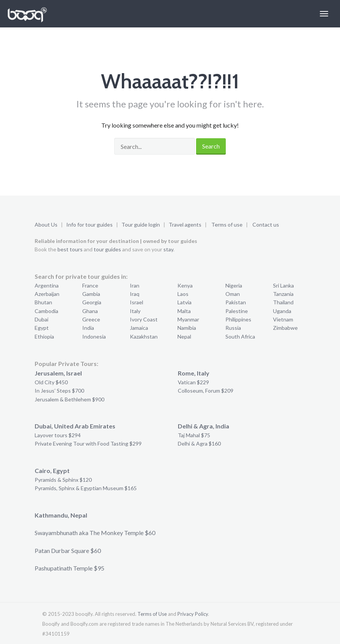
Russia (233, 328)
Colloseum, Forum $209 (206, 391)
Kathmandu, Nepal (61, 515)
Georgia (92, 302)
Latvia (184, 302)
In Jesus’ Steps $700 (59, 391)
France (90, 285)
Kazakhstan (144, 336)
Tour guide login (141, 225)
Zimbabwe (285, 328)
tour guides (107, 249)
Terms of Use (152, 614)
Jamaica (139, 328)
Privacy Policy (193, 614)
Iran (135, 285)
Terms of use (227, 225)
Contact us (266, 225)
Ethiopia (44, 336)
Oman (233, 294)
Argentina (47, 285)
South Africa (240, 336)
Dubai (42, 319)
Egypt (42, 328)
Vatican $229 (193, 382)
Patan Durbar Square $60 (68, 551)
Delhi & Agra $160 (199, 443)
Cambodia (46, 311)
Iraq (135, 294)
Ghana (90, 311)
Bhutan (43, 302)
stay (168, 249)
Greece (91, 319)
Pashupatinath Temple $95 (69, 568)
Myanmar (188, 319)
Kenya (185, 285)
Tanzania (283, 294)
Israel (136, 302)
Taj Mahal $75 (194, 435)
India (88, 328)
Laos (183, 294)
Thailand (283, 302)
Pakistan (236, 302)
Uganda (282, 311)
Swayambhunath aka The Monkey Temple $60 (95, 533)
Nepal (184, 336)
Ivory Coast (144, 319)
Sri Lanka (283, 285)
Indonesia (94, 336)
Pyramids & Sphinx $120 (63, 480)
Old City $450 (51, 382)
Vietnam (283, 319)
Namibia (187, 328)
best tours (70, 249)
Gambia (91, 294)
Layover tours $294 (58, 435)
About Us (46, 225)
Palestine (237, 311)
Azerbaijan (47, 294)
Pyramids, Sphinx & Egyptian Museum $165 (86, 488)
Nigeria (234, 285)
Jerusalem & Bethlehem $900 (69, 399)
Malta (184, 311)
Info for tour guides (89, 225)
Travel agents (185, 225)
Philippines (238, 319)
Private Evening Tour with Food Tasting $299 (88, 443)
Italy (135, 311)
